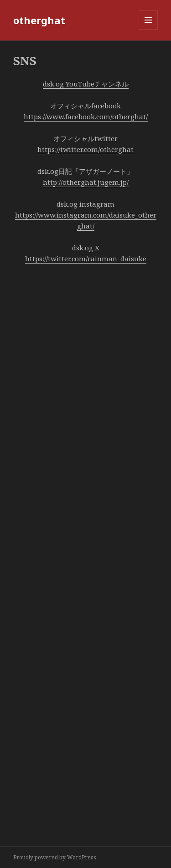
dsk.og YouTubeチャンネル (86, 84)
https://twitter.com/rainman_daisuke (86, 259)
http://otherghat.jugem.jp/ (86, 182)
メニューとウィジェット (148, 29)
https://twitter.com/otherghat (85, 149)
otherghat (39, 20)
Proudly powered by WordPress (55, 857)
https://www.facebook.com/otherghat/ (86, 117)
